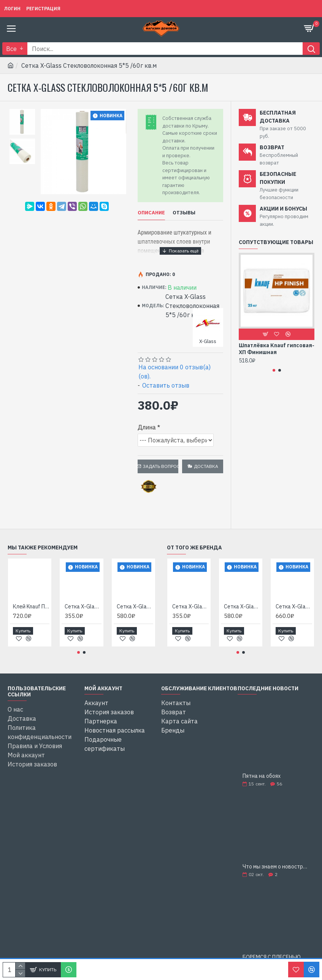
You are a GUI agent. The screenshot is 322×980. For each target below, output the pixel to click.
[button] (274, 370)
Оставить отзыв (166, 385)
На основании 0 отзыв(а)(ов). (174, 372)
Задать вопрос (161, 466)
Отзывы (184, 213)
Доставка (206, 466)
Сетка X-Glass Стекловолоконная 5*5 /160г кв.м (294, 607)
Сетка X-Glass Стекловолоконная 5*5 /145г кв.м (135, 607)
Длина (147, 427)
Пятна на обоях (262, 776)
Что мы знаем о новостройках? (276, 867)
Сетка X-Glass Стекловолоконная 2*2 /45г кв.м (83, 607)
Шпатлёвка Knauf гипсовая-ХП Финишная (277, 349)
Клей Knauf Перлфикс (31, 607)
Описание (151, 213)
